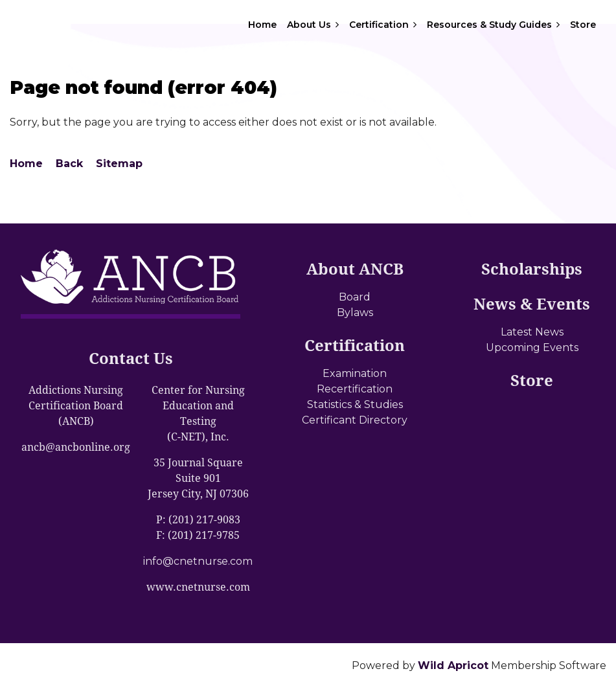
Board (355, 297)
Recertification (355, 389)
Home (26, 164)
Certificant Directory (355, 420)
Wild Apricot (453, 665)
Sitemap (119, 164)
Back (69, 164)
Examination (355, 373)
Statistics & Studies (355, 404)
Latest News (532, 332)
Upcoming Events (532, 347)
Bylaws (355, 313)
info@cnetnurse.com (198, 561)
